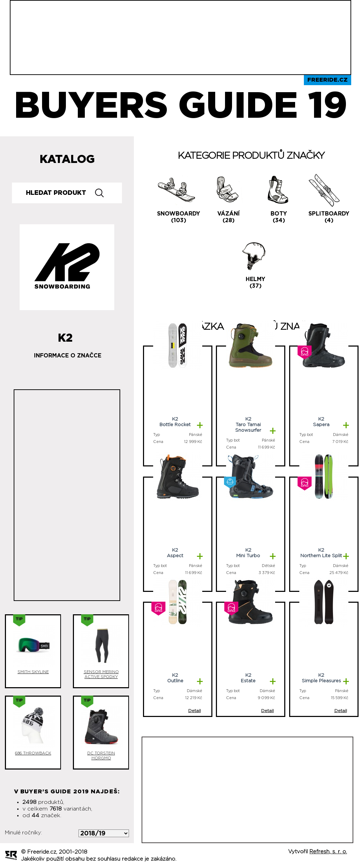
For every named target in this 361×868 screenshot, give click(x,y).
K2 (65, 335)
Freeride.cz (328, 80)
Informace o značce (68, 356)
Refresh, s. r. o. (328, 852)
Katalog (67, 159)
